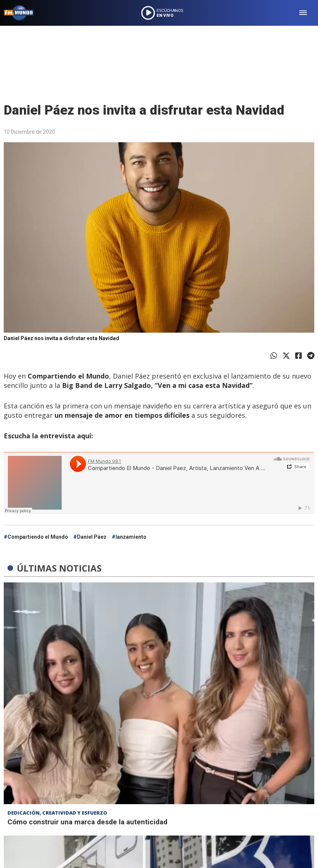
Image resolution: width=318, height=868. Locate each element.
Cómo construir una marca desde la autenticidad (87, 822)
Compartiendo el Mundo (38, 537)
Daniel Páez (92, 537)
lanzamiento (131, 537)
